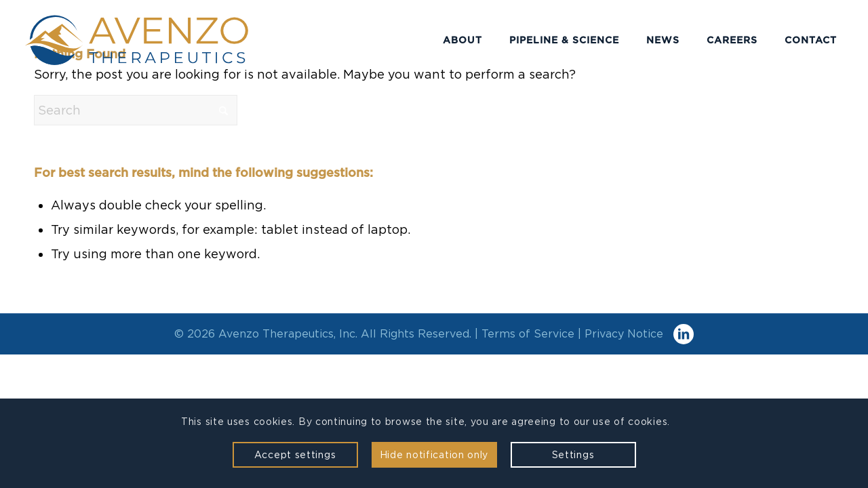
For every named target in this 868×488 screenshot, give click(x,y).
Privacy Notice (624, 334)
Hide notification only (434, 455)
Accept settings (295, 455)
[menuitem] (462, 40)
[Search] (136, 110)
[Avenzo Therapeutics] (162, 40)
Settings (573, 455)
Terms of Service (528, 334)
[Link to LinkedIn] (684, 334)
